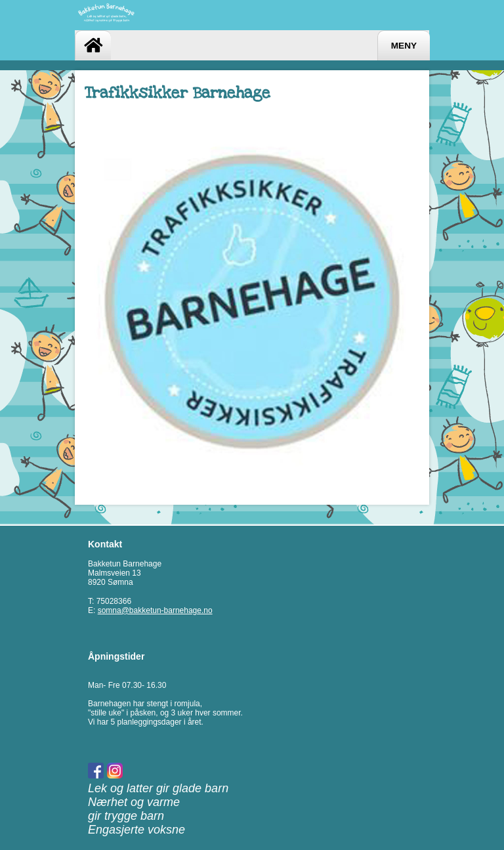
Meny (404, 46)
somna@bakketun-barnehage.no (155, 610)
